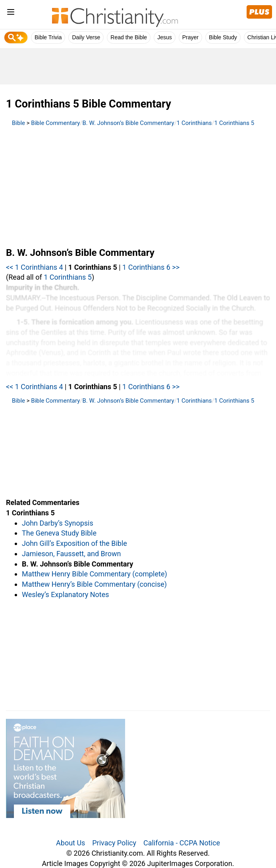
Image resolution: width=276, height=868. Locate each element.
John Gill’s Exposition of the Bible (74, 543)
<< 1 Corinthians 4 (35, 267)
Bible (18, 123)
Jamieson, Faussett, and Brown (71, 554)
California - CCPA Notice (182, 843)
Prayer (190, 37)
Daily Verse (86, 37)
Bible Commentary (55, 123)
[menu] (11, 13)
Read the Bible (129, 37)
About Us (70, 843)
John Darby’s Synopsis (58, 523)
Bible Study (223, 37)
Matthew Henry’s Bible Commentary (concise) (94, 584)
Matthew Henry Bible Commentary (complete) (95, 574)
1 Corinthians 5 (235, 123)
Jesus (165, 37)
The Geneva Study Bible (59, 533)
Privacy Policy (114, 843)
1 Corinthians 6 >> (151, 267)
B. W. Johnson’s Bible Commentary (128, 123)
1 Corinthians (194, 123)
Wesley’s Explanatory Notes (66, 594)
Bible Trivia (48, 37)
